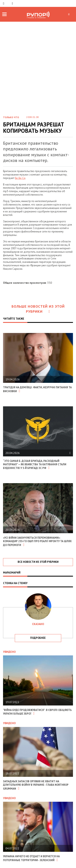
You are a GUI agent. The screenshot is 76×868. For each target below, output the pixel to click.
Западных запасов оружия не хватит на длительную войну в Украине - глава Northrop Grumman (36, 785)
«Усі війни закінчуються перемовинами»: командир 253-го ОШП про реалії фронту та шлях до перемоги (37, 541)
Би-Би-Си (20, 178)
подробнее (38, 638)
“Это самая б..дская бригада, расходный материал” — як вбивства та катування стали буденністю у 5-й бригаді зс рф (35, 465)
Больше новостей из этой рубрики (38, 309)
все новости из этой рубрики (38, 562)
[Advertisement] (38, 62)
